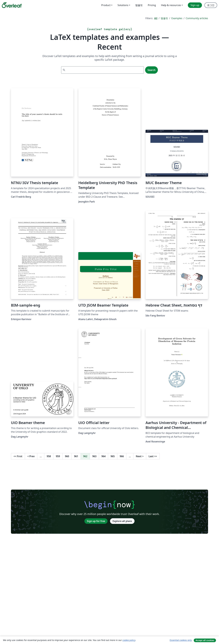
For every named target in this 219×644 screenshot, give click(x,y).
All (156, 18)
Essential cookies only (181, 640)
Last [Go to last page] (153, 456)
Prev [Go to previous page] (31, 456)
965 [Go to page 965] (113, 456)
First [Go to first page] (18, 456)
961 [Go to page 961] (76, 456)
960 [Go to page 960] (67, 456)
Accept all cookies (205, 640)
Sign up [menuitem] (195, 5)
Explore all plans (122, 521)
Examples (177, 18)
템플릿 (164, 18)
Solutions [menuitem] (123, 5)
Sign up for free (96, 521)
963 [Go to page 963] (94, 456)
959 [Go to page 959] (58, 456)
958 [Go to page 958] (49, 456)
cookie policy (129, 640)
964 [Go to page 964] (103, 456)
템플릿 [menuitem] (139, 5)
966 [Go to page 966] (122, 456)
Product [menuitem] (106, 5)
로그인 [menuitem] (211, 5)
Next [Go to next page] (140, 456)
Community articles (197, 18)
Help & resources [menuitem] (171, 5)
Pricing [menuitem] (152, 5)
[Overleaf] (12, 5)
